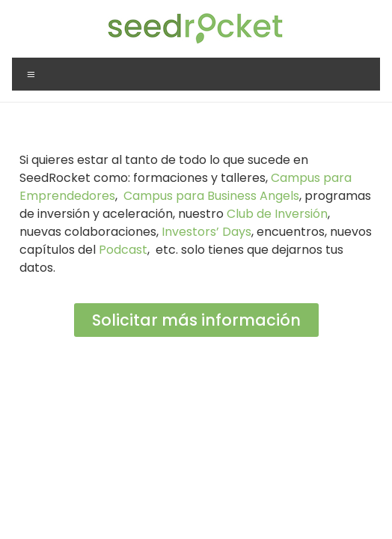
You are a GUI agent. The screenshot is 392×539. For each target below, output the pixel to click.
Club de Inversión (277, 214)
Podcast (123, 250)
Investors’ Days (206, 232)
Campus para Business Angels (211, 196)
